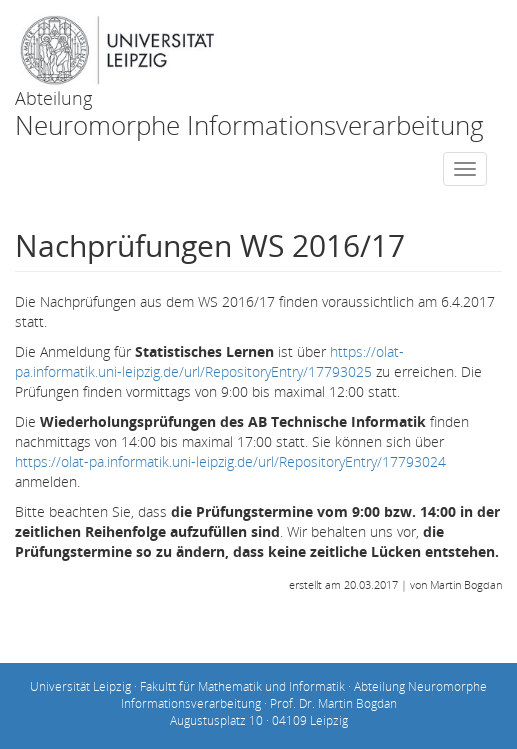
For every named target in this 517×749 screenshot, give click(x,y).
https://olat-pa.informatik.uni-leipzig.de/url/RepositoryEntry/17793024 (230, 461)
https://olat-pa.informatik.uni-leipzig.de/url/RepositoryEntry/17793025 (209, 361)
